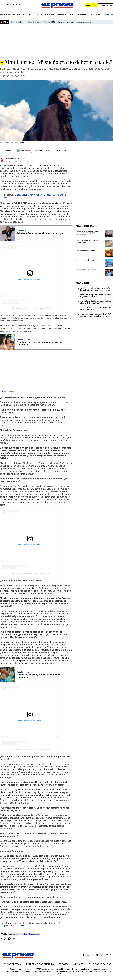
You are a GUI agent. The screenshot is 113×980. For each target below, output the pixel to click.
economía (28, 15)
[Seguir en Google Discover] (42, 150)
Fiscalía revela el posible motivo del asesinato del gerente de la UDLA (96, 296)
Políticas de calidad (100, 964)
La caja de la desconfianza (86, 270)
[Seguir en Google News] (23, 150)
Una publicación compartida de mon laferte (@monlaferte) (30, 308)
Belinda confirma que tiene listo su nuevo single (40, 233)
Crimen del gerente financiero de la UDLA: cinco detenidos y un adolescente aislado (96, 315)
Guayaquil (61, 15)
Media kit (79, 964)
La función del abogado (85, 250)
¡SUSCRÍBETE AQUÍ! (14, 926)
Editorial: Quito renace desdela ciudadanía (75, 22)
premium (109, 15)
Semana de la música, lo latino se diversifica (38, 675)
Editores (64, 964)
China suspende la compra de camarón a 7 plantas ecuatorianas (95, 308)
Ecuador (49, 15)
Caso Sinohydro (34, 22)
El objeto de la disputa (85, 260)
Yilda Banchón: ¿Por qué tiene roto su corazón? (40, 342)
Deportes (81, 15)
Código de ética (12, 964)
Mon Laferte (14, 934)
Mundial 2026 (49, 22)
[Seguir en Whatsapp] (60, 150)
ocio (91, 15)
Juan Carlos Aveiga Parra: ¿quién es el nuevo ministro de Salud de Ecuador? (96, 302)
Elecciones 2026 (18, 22)
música (24, 934)
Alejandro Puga (12, 158)
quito (72, 15)
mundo (99, 15)
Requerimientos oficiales (40, 964)
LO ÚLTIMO (5, 15)
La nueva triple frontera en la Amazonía (87, 241)
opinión (39, 15)
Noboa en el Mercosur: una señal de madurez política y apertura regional (87, 233)
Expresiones (34, 934)
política (16, 15)
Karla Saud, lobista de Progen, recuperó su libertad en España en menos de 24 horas (95, 289)
